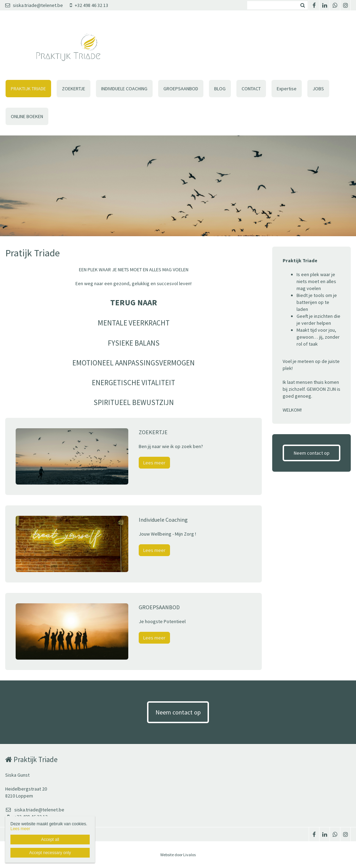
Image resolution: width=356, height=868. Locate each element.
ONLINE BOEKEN (27, 116)
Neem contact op (312, 453)
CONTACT (251, 89)
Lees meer (154, 463)
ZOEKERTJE (74, 89)
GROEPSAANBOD (181, 89)
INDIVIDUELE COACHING (124, 89)
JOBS (318, 89)
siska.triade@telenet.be (34, 5)
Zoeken (302, 5)
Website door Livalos (178, 855)
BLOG (220, 89)
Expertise (287, 89)
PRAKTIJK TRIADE (28, 89)
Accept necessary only (50, 853)
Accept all (50, 840)
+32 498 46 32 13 (89, 5)
